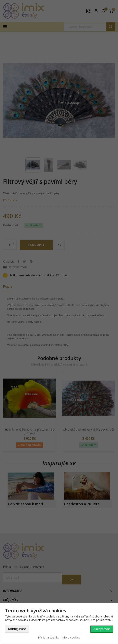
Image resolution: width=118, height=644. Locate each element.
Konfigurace (17, 629)
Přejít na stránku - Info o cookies (59, 637)
